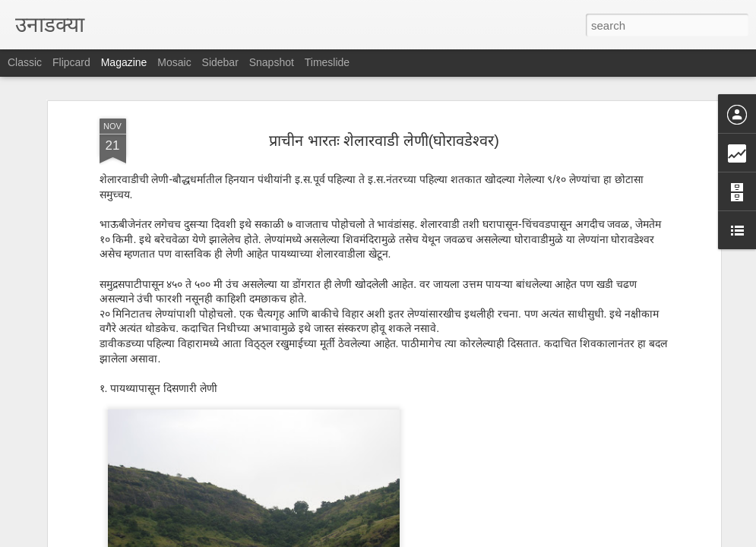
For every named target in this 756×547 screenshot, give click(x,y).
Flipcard (71, 62)
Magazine (124, 62)
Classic (25, 62)
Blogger (426, 539)
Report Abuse (470, 539)
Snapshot (272, 62)
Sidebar (220, 62)
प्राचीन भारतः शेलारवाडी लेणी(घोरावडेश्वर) (384, 106)
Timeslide (327, 62)
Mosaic (174, 62)
